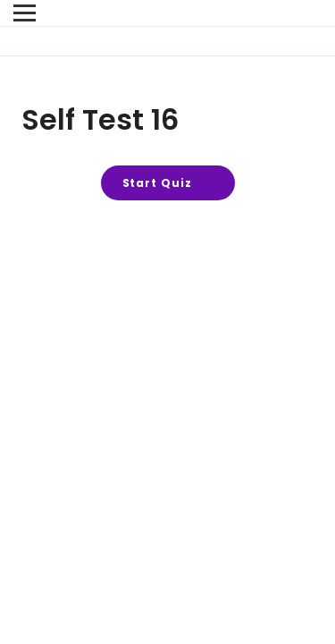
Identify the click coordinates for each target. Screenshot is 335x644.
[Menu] (25, 13)
